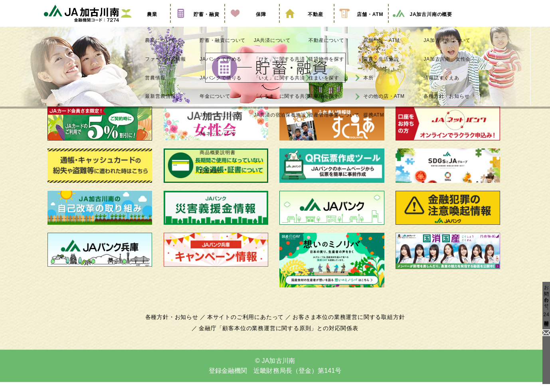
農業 (143, 25)
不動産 (307, 25)
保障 (252, 25)
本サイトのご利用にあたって (247, 327)
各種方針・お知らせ (176, 327)
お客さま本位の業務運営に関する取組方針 (346, 327)
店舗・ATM (361, 25)
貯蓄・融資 (198, 25)
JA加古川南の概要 (422, 25)
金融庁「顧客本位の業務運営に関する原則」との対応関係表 (279, 338)
